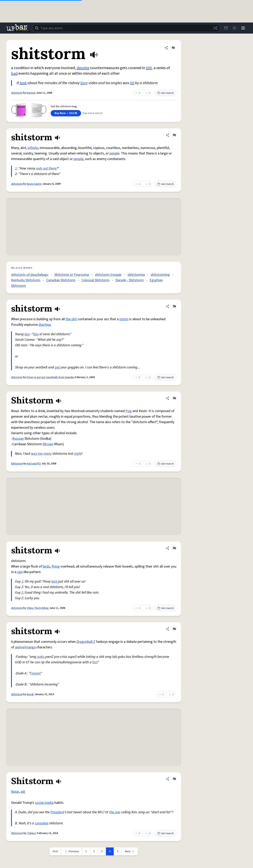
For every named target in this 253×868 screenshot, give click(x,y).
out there (50, 168)
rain (20, 572)
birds (46, 566)
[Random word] (215, 28)
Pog (129, 411)
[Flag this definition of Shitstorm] (174, 398)
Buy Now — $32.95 (66, 113)
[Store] (226, 28)
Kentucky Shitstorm (26, 280)
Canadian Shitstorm (61, 280)
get (57, 367)
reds (39, 168)
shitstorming (160, 275)
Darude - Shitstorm (130, 280)
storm (124, 319)
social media (44, 803)
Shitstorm (17, 464)
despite (83, 68)
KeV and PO (34, 464)
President (57, 812)
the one (115, 812)
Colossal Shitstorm (95, 280)
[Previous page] (72, 851)
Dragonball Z (86, 642)
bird (54, 581)
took (23, 83)
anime (20, 647)
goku (41, 657)
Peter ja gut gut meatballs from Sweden (51, 377)
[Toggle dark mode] (234, 28)
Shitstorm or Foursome (72, 275)
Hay (36, 334)
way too (37, 454)
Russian (18, 439)
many (48, 454)
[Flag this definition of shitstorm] (173, 48)
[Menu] (243, 28)
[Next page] (130, 851)
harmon (31, 93)
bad (14, 73)
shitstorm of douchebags (30, 275)
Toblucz (32, 833)
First (55, 851)
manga (30, 647)
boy (27, 334)
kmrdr (30, 694)
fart (95, 662)
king (84, 83)
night (78, 454)
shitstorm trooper (108, 275)
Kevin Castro (34, 184)
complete (42, 823)
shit (149, 68)
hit (132, 83)
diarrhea (45, 325)
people (114, 153)
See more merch (93, 113)
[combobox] (126, 28)
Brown (49, 444)
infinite (33, 148)
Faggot (35, 673)
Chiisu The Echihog (38, 608)
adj (23, 792)
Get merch (165, 93)
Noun (15, 792)
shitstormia (136, 275)
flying (56, 566)
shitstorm (17, 93)
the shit (71, 319)
